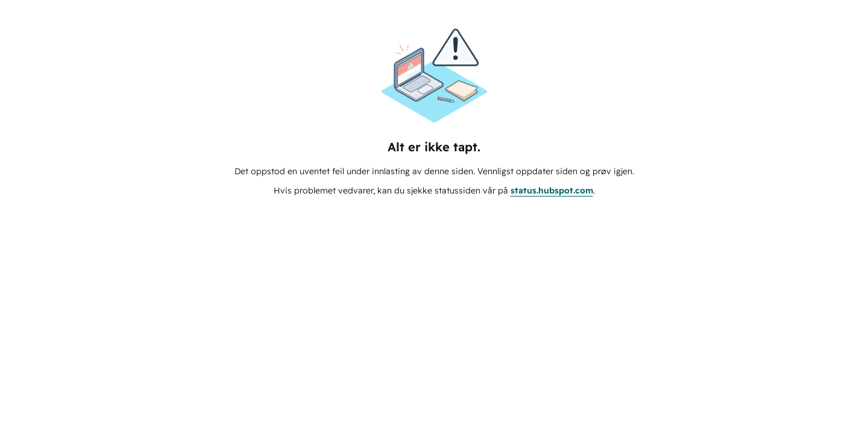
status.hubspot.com (552, 190)
